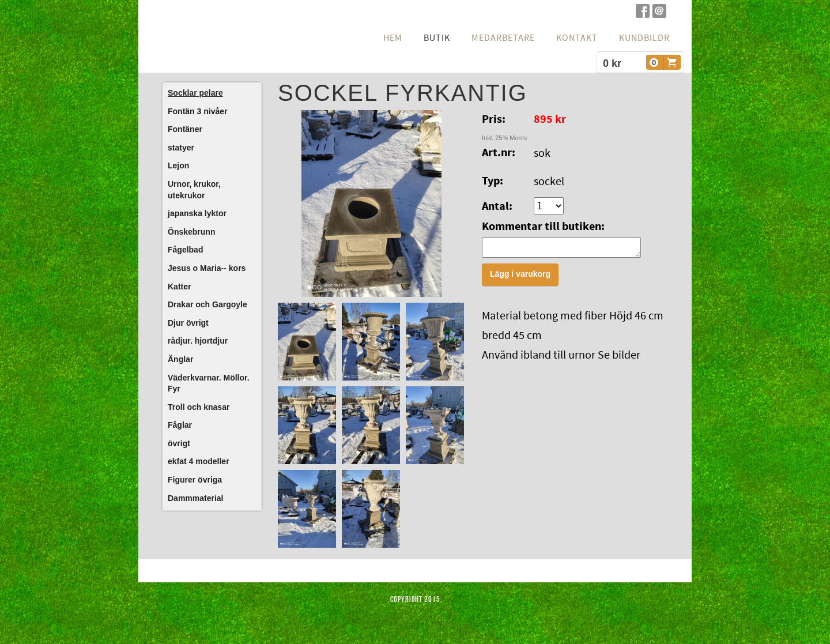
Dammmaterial (196, 498)
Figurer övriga (195, 480)
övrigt (179, 443)
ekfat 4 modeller (199, 461)
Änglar (180, 359)
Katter (179, 287)
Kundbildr (644, 38)
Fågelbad (185, 250)
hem (393, 38)
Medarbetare (503, 38)
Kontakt (577, 38)
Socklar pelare (195, 93)
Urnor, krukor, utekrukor (194, 190)
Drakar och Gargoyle (207, 304)
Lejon (178, 165)
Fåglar (180, 425)
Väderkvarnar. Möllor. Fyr (209, 383)
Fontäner (185, 129)
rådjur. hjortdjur (198, 341)
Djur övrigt (188, 323)
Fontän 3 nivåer (197, 111)
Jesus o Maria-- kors (207, 268)
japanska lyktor (197, 213)
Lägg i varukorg (520, 277)
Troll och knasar (199, 407)
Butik (437, 38)
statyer (181, 148)
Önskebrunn (191, 232)
